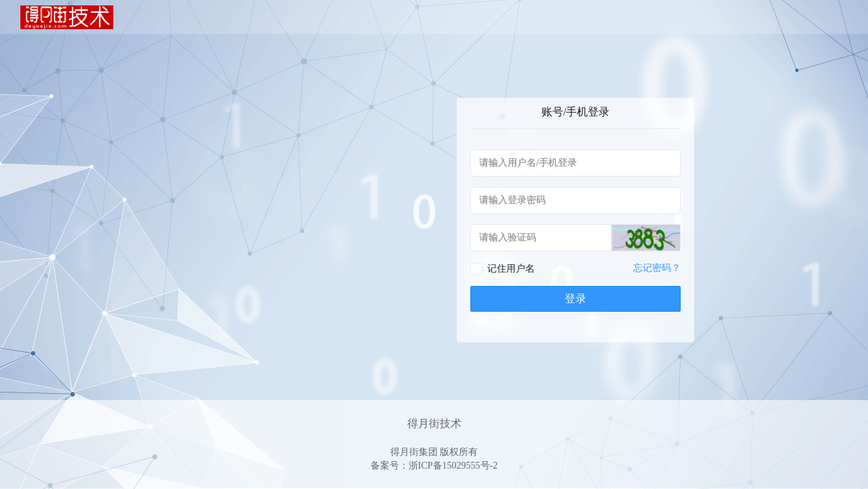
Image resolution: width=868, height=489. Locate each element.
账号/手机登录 (575, 112)
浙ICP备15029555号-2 (453, 466)
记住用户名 (511, 269)
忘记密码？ (657, 268)
